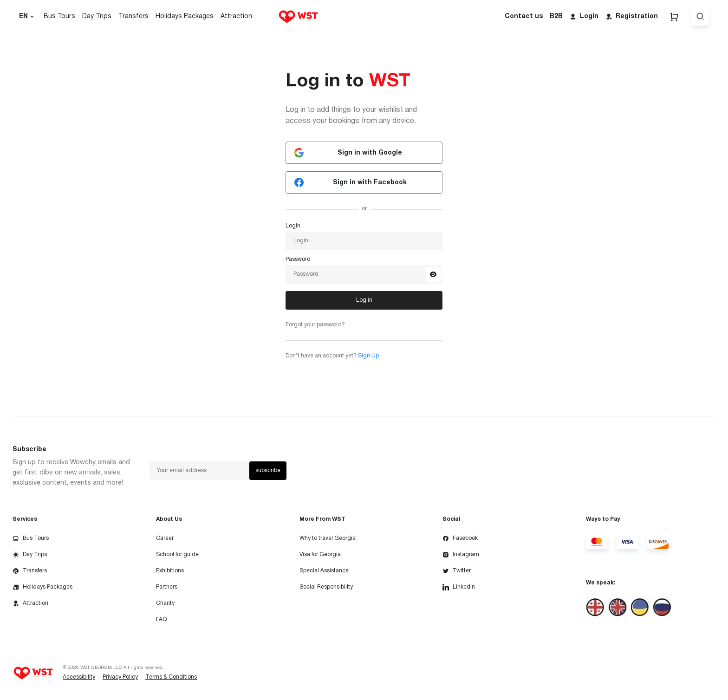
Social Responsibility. (327, 587)
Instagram (461, 555)
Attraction (236, 16)
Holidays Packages (185, 16)
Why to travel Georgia (328, 538)
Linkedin (459, 587)
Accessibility (79, 677)
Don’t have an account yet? (332, 356)
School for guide (177, 554)
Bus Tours (59, 16)
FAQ (161, 619)
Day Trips (97, 16)
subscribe (268, 470)
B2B (556, 16)
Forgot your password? (315, 325)
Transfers (133, 16)
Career (165, 538)
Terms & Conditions (171, 677)
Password (298, 259)
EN (28, 17)
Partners (167, 587)
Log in (364, 300)
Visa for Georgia (320, 554)
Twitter (457, 571)
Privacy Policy (120, 677)
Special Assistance (324, 571)
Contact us (524, 16)
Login (584, 17)
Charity (165, 603)
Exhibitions (170, 571)
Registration (632, 17)
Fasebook (460, 538)
